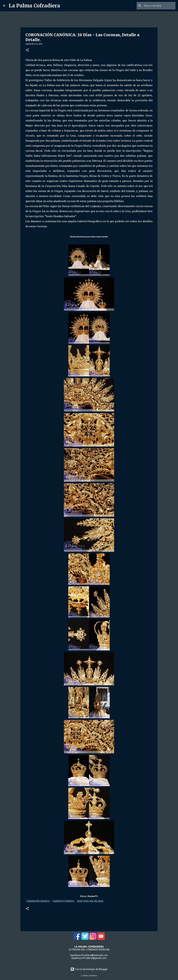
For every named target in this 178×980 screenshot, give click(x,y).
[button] (27, 50)
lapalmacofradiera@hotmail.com (89, 955)
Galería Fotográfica (63, 901)
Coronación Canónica (38, 901)
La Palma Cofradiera (34, 6)
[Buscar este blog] (159, 6)
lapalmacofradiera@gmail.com (89, 958)
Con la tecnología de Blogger (89, 969)
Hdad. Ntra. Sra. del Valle (90, 901)
